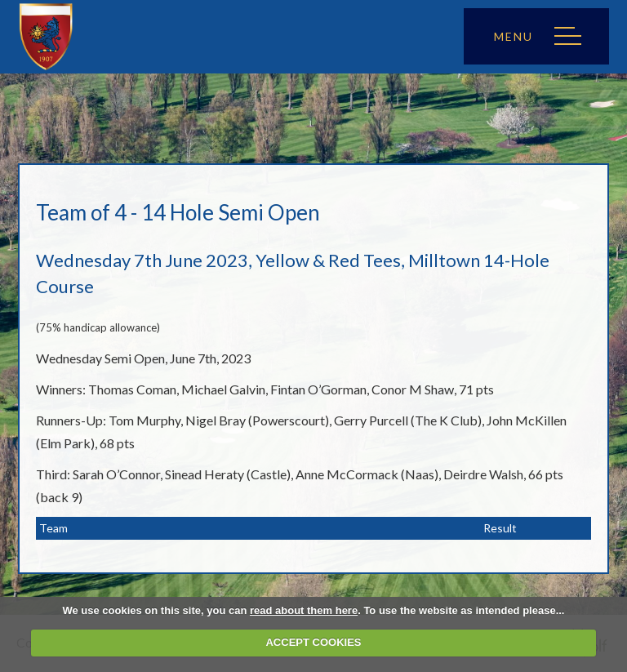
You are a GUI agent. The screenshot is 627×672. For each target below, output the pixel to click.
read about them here (304, 610)
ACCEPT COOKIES (313, 642)
